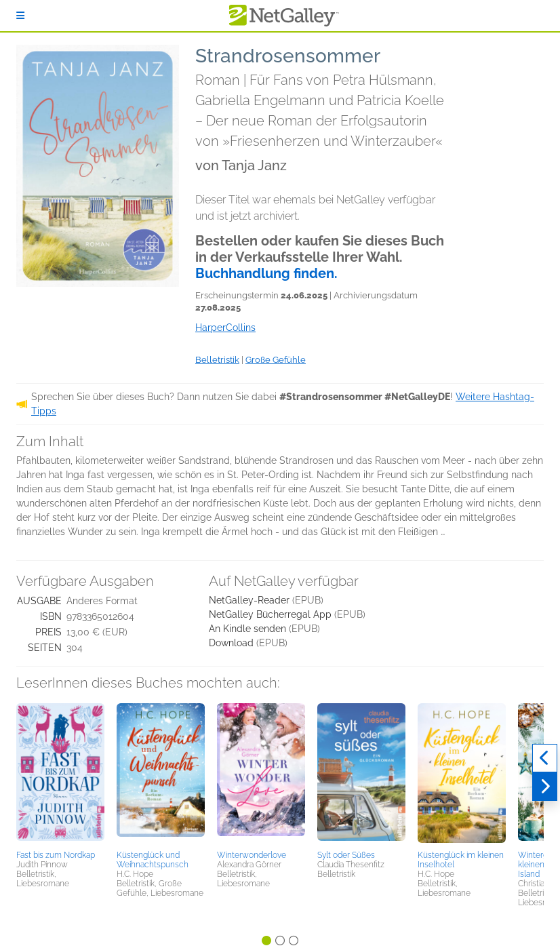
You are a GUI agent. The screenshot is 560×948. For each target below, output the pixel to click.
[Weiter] (545, 787)
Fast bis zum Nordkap (56, 855)
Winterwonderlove (252, 855)
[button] (60, 774)
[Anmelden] (20, 16)
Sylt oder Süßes (346, 855)
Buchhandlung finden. (266, 273)
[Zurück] (545, 758)
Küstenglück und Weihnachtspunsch (153, 860)
